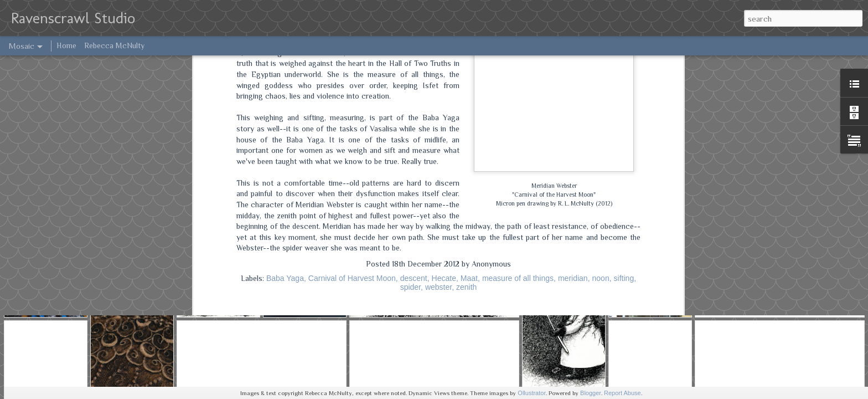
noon (601, 100)
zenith (466, 109)
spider (410, 109)
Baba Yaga (285, 100)
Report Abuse (622, 393)
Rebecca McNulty (114, 45)
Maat (469, 100)
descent (414, 100)
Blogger (591, 393)
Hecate (444, 100)
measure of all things (518, 100)
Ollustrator (532, 393)
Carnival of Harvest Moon (352, 100)
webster (438, 109)
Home (66, 45)
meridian (573, 100)
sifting (624, 100)
